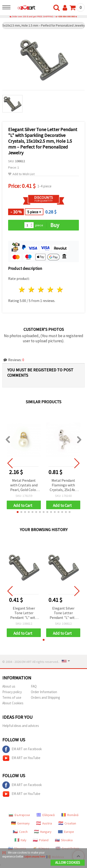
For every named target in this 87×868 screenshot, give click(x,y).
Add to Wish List (21, 174)
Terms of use (12, 697)
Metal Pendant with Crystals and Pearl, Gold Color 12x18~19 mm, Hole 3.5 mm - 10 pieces (24, 485)
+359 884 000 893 (66, 17)
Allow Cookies (68, 863)
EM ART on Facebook (22, 749)
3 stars (41, 290)
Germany (20, 823)
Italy (21, 840)
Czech (20, 832)
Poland (41, 840)
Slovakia (64, 840)
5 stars (60, 290)
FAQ (34, 686)
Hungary (43, 832)
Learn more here (35, 856)
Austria (44, 823)
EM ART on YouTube (21, 758)
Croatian (67, 823)
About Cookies (13, 703)
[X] (4, 853)
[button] (18, 512)
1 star (22, 290)
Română (70, 815)
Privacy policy (12, 692)
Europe (66, 832)
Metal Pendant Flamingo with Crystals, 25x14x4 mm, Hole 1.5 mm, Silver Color (63, 485)
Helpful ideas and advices (21, 726)
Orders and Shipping (45, 697)
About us (9, 686)
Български (19, 815)
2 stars (32, 290)
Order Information (44, 692)
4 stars (50, 290)
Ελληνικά (46, 815)
